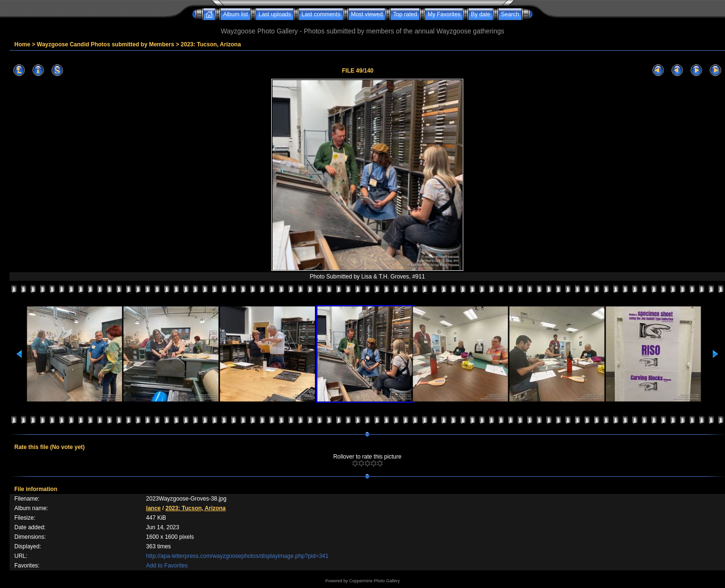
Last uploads (275, 14)
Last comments (321, 14)
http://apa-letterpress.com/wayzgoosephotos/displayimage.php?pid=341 (237, 556)
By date (481, 14)
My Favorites (444, 14)
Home (22, 44)
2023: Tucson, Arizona (211, 44)
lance (154, 508)
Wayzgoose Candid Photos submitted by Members (106, 44)
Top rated (405, 14)
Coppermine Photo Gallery (374, 581)
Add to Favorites (167, 566)
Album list (235, 14)
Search (510, 14)
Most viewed (367, 14)
